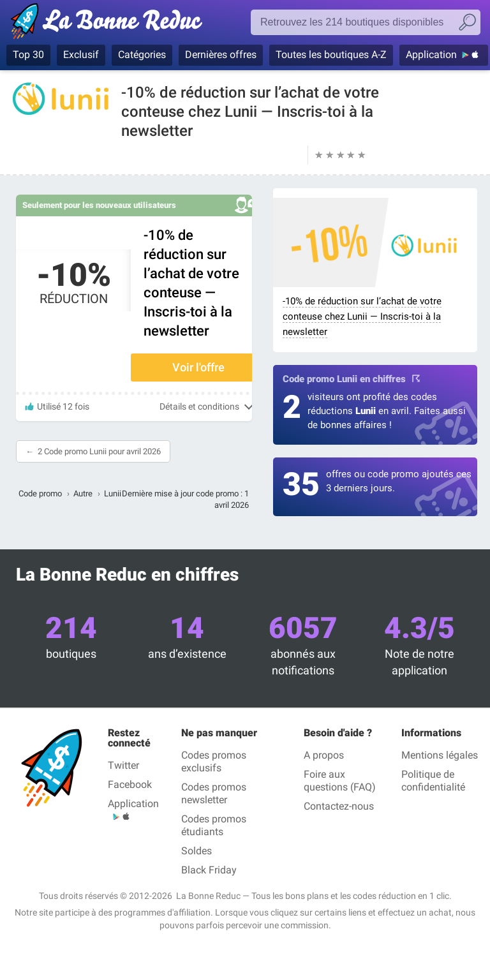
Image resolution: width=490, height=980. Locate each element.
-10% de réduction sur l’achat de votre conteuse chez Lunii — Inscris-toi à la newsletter (362, 316)
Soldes (197, 851)
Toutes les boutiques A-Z (331, 55)
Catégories (142, 55)
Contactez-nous (339, 806)
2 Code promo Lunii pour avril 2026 (99, 451)
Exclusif (81, 55)
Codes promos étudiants (214, 825)
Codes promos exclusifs (214, 761)
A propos (324, 755)
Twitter (123, 765)
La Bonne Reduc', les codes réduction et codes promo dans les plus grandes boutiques (110, 24)
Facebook (130, 784)
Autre (83, 494)
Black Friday (209, 870)
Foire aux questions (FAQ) (340, 781)
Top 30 (28, 55)
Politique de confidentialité (433, 781)
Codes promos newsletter (214, 793)
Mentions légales (440, 755)
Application (431, 55)
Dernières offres (221, 55)
